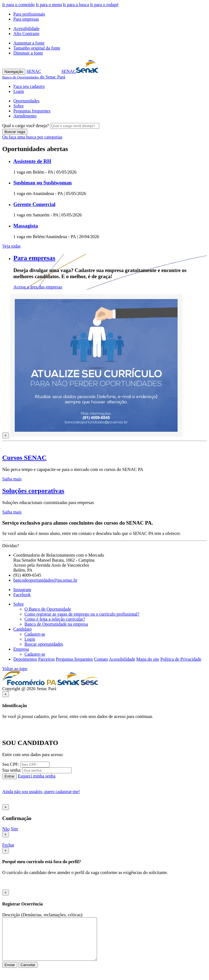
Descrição (11, 915)
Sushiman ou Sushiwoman (43, 183)
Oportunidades (26, 101)
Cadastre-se (35, 634)
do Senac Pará (34, 77)
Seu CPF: (11, 764)
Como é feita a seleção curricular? (55, 619)
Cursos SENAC (24, 458)
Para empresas (26, 19)
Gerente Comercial (34, 204)
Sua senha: (12, 770)
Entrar (9, 776)
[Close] (6, 435)
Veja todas (11, 246)
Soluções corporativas (33, 491)
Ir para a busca (76, 5)
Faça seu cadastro (29, 86)
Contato (101, 659)
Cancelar (28, 965)
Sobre (18, 106)
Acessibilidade (26, 29)
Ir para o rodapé (104, 5)
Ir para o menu (49, 5)
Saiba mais (12, 479)
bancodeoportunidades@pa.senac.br (45, 580)
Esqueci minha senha (37, 776)
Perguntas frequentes (32, 111)
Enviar (10, 965)
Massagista (26, 226)
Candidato (23, 629)
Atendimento (25, 116)
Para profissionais (29, 14)
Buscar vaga (15, 132)
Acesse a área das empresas (38, 287)
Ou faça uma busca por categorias (32, 137)
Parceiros (46, 659)
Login (19, 91)
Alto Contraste (26, 34)
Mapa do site (148, 659)
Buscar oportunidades (44, 644)
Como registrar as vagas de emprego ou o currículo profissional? (82, 614)
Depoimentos (25, 659)
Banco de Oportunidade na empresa (56, 624)
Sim (14, 829)
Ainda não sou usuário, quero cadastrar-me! (41, 792)
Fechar (8, 845)
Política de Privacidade (181, 659)
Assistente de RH (32, 161)
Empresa (21, 649)
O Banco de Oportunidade (48, 609)
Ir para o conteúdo (18, 5)
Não (6, 829)
